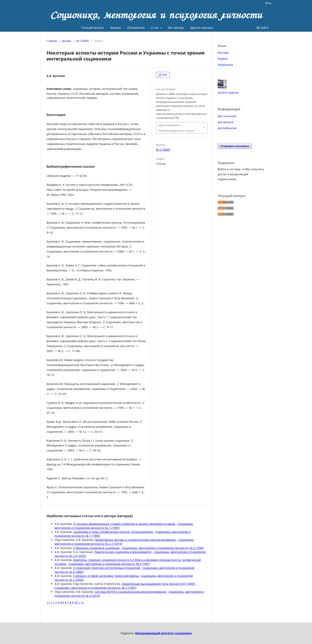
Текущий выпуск (93, 28)
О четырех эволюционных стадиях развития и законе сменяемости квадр (124, 524)
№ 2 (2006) (83, 41)
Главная (52, 41)
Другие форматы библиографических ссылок (176, 128)
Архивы (116, 28)
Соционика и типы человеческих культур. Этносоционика (113, 532)
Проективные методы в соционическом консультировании (136, 540)
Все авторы (176, 28)
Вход (268, 3)
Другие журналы (202, 28)
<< (48, 602)
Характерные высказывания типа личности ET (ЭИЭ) (159, 584)
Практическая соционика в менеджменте (123, 552)
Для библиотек (227, 128)
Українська (225, 65)
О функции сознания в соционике (97, 548)
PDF (164, 75)
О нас (155, 28)
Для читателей (227, 116)
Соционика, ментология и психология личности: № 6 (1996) (163, 548)
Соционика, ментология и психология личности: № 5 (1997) (109, 564)
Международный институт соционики (163, 633)
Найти (263, 28)
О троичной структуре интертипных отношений (107, 568)
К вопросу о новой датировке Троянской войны (106, 576)
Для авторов (225, 122)
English (223, 59)
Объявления (136, 28)
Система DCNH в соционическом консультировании (131, 592)
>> (82, 602)
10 (76, 602)
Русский (223, 53)
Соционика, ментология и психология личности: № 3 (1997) (95, 588)
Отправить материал (235, 146)
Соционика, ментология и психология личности (156, 15)
